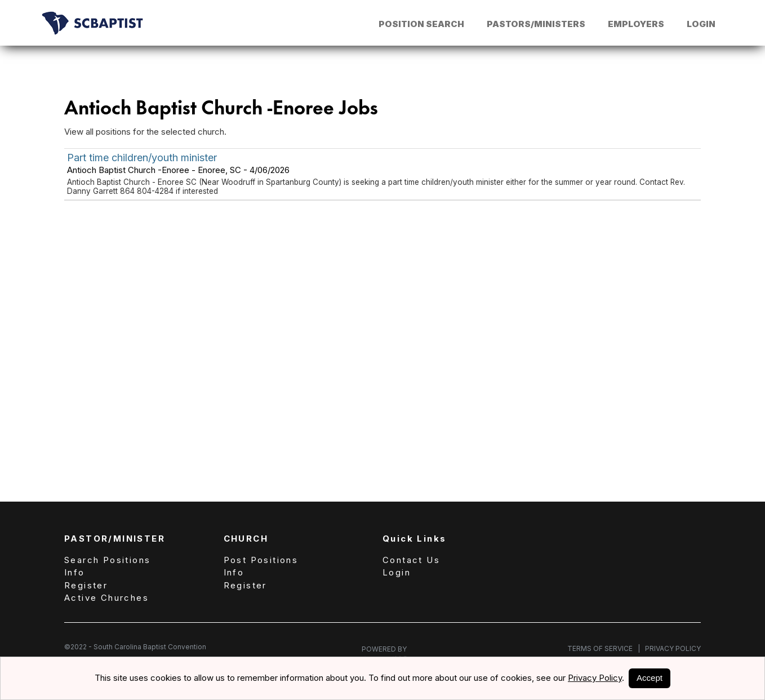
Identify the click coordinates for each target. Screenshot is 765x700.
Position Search (421, 24)
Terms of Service (604, 648)
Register (86, 585)
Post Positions (261, 560)
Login (701, 24)
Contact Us (411, 560)
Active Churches (106, 598)
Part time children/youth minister (142, 158)
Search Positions (107, 560)
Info (75, 572)
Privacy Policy (670, 648)
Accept (650, 678)
